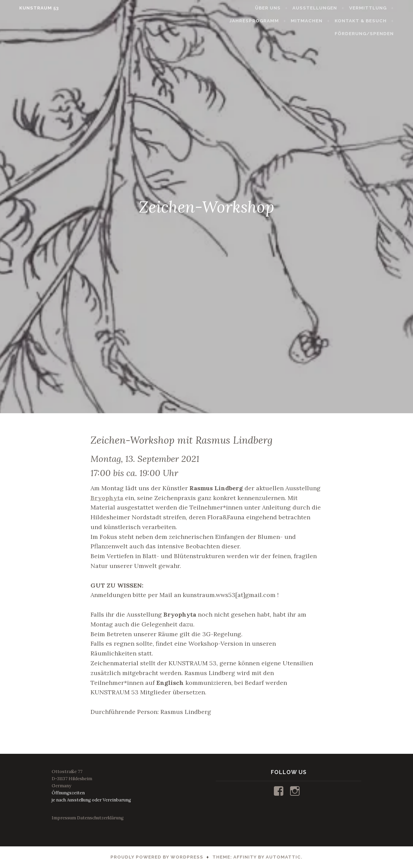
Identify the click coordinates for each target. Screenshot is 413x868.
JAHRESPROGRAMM (265, 21)
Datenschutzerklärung (100, 818)
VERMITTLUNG (378, 8)
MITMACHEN (317, 21)
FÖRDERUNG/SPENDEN (375, 34)
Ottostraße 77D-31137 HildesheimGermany (72, 779)
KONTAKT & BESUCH (371, 21)
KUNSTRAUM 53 (29, 8)
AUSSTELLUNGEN (326, 8)
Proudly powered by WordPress (157, 857)
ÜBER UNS (279, 8)
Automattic (283, 857)
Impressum (64, 818)
